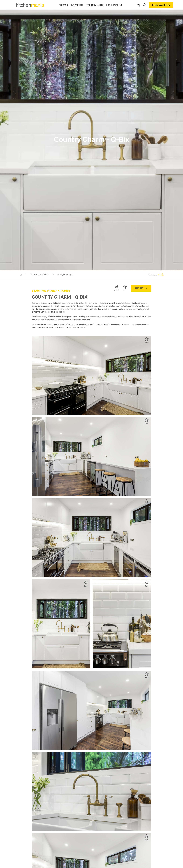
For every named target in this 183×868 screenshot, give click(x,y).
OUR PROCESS (77, 5)
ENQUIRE (141, 288)
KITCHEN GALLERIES (95, 5)
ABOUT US (63, 5)
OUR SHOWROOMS (114, 5)
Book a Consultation (161, 5)
